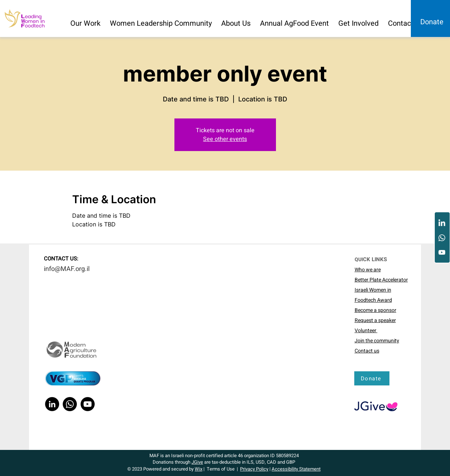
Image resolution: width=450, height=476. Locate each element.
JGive (197, 462)
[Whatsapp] (442, 238)
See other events (225, 139)
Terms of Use (221, 469)
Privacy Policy (254, 469)
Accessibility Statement (296, 469)
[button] (86, 20)
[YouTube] (442, 252)
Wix (199, 469)
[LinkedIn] (442, 223)
